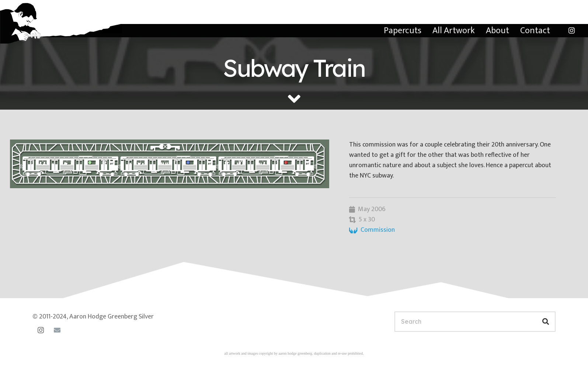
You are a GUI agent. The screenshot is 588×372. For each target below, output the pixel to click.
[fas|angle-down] (294, 99)
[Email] (57, 330)
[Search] (475, 322)
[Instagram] (571, 31)
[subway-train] (170, 164)
